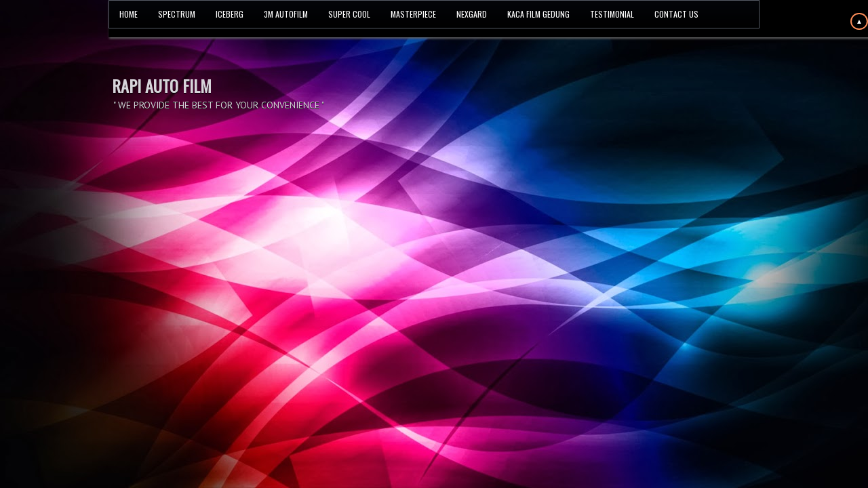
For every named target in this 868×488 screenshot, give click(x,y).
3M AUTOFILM (286, 14)
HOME (129, 14)
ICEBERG (230, 14)
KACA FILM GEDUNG (538, 14)
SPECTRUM (177, 14)
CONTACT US (676, 14)
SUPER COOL (349, 14)
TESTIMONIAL (612, 14)
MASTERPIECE (413, 14)
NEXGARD (472, 14)
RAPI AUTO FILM (162, 85)
